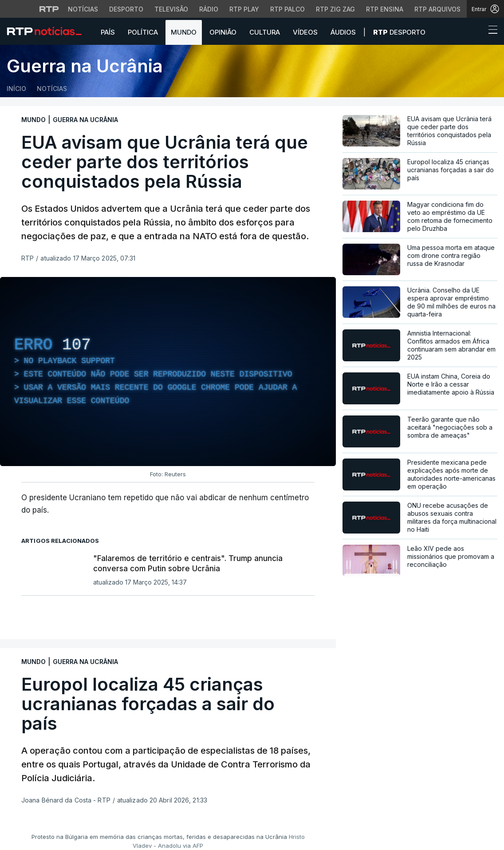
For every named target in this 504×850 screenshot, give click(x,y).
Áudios (343, 32)
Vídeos (305, 32)
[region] (168, 372)
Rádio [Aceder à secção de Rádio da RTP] (209, 9)
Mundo (184, 32)
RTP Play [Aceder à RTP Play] (244, 9)
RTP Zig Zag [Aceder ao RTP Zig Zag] (335, 9)
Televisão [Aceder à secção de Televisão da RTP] (171, 9)
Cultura (265, 32)
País (108, 32)
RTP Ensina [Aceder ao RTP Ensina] (385, 9)
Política (143, 32)
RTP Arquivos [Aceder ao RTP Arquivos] (437, 9)
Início (16, 89)
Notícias (52, 89)
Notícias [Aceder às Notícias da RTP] (83, 9)
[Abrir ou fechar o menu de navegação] (490, 31)
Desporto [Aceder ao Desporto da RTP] (126, 9)
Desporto (399, 32)
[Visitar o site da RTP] (49, 9)
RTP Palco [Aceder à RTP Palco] (287, 9)
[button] (476, 32)
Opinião (223, 32)
